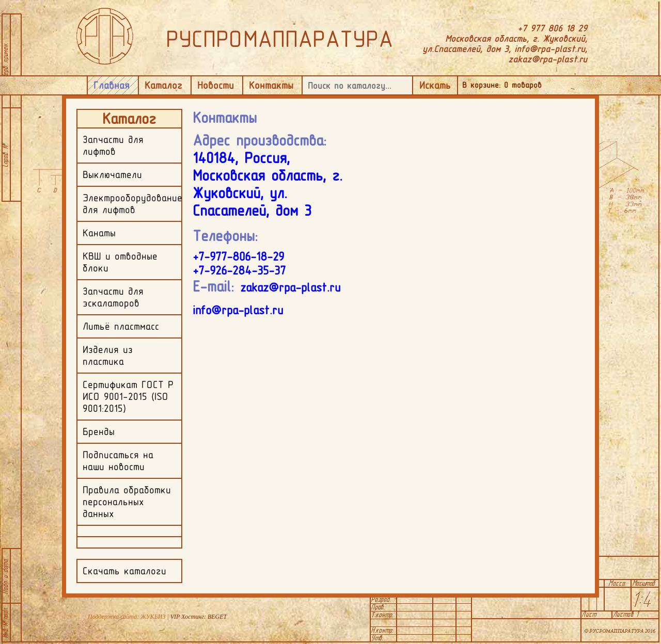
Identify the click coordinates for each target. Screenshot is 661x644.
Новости (216, 85)
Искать (435, 85)
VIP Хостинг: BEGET (199, 617)
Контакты (271, 85)
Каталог (163, 85)
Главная (112, 85)
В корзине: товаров (502, 85)
